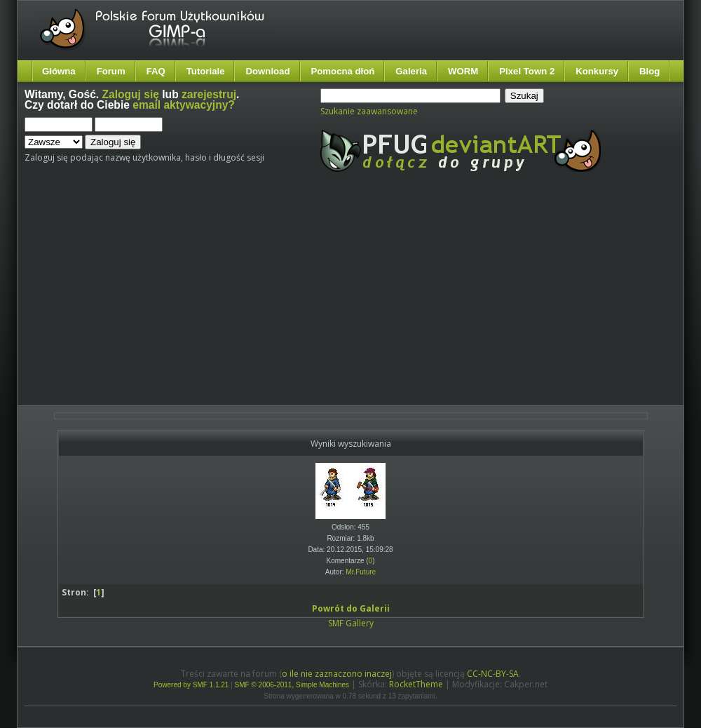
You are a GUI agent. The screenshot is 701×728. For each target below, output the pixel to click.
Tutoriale (206, 71)
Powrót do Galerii (351, 608)
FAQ (156, 71)
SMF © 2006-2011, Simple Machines (292, 685)
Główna (59, 71)
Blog (649, 71)
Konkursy (597, 71)
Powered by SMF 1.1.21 (191, 685)
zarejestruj (209, 94)
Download (267, 71)
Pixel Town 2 (527, 71)
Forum (111, 71)
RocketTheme (416, 684)
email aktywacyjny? (184, 105)
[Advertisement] (258, 300)
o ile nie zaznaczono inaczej (337, 674)
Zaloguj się (131, 94)
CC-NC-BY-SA (493, 674)
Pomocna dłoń (343, 71)
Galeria (411, 71)
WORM (463, 71)
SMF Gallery (351, 623)
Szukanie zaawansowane (369, 111)
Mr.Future (361, 572)
